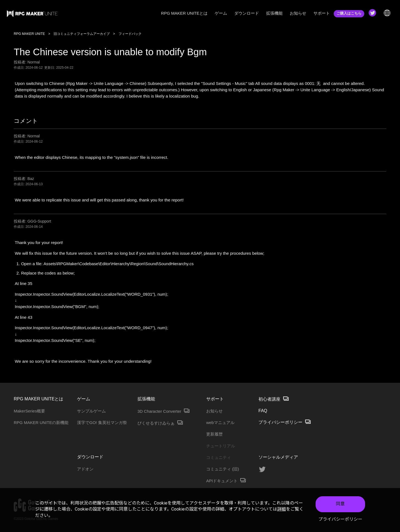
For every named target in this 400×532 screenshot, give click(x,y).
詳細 (282, 509)
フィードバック (130, 34)
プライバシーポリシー (340, 519)
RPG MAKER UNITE (29, 34)
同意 (340, 504)
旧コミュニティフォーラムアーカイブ (82, 34)
